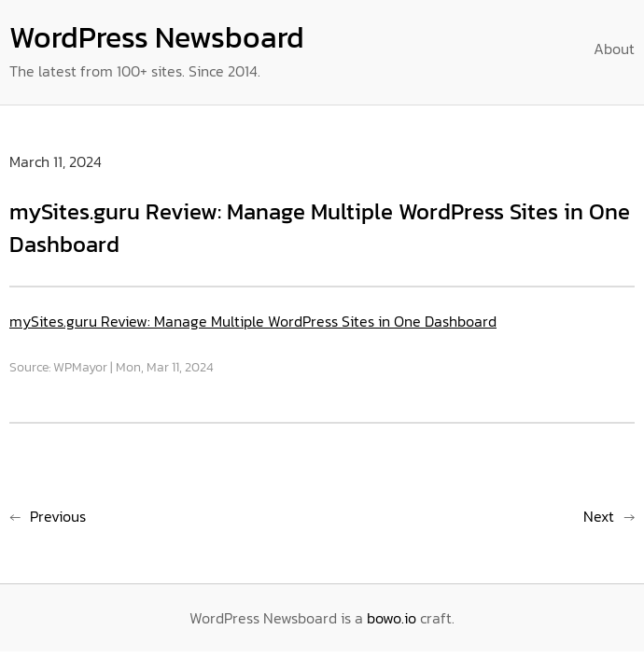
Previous (58, 516)
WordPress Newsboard (157, 37)
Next (599, 516)
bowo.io (392, 618)
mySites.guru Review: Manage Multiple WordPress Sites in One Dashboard (253, 321)
